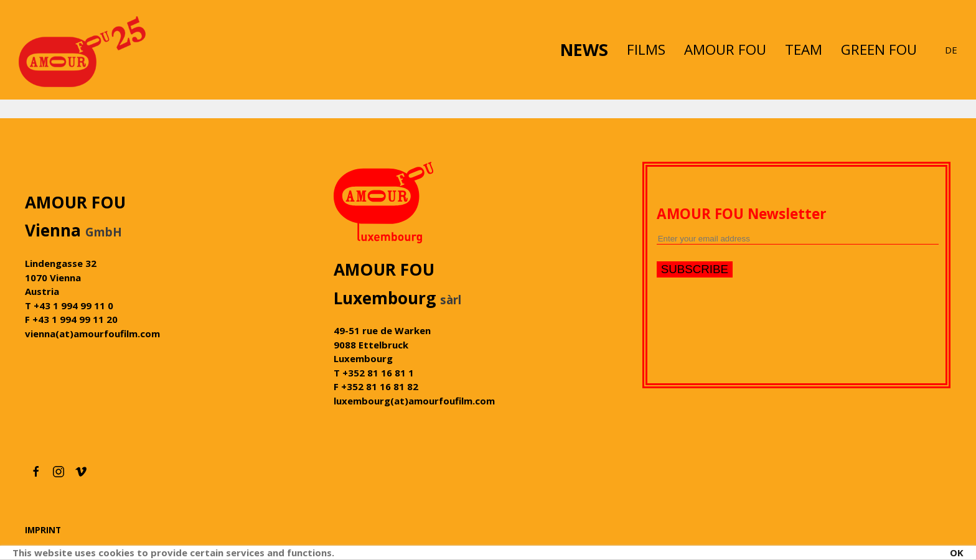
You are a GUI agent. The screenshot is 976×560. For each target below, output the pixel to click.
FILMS (646, 49)
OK (957, 553)
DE (951, 50)
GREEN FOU (879, 49)
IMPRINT (43, 531)
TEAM (804, 49)
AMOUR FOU (725, 49)
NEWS (584, 49)
